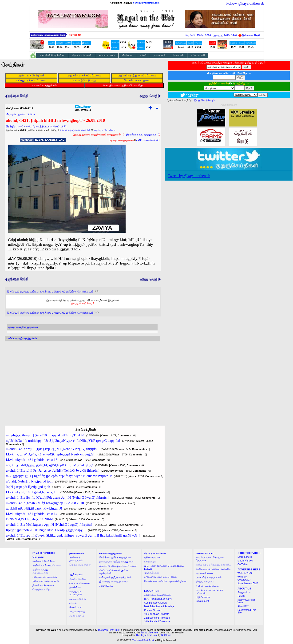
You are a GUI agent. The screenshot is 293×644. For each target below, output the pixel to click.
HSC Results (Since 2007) (158, 599)
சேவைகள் (178, 55)
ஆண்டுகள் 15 (77, 616)
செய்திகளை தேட (42, 590)
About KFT (243, 606)
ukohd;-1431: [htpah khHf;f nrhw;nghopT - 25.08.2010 (45, 503)
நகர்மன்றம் (150, 562)
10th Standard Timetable (157, 622)
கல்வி (143, 55)
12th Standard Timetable (157, 618)
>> (44, 553)
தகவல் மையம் (107, 55)
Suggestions (244, 592)
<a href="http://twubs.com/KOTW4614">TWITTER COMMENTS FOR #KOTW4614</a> (82, 379)
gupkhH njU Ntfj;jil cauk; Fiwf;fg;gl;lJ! (34, 508)
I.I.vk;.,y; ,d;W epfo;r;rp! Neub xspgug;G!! (51, 454)
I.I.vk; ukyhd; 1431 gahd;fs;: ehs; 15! (32, 492)
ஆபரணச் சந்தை (205, 573)
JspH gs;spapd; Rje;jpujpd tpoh (28, 487)
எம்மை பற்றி (198, 55)
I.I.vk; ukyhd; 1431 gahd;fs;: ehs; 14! (32, 514)
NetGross (166, 635)
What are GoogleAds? (244, 578)
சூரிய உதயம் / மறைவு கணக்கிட (213, 565)
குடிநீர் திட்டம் (152, 573)
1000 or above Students (157, 614)
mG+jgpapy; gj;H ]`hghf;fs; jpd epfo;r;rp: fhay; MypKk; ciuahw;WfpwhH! (59, 476)
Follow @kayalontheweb (245, 3)
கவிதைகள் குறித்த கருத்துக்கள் (115, 577)
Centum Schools (153, 610)
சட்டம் (73, 603)
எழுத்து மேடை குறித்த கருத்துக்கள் (118, 566)
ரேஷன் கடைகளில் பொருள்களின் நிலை (165, 581)
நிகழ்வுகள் (128, 55)
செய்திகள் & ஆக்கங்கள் (52, 55)
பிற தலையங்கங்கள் (80, 565)
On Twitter (243, 564)
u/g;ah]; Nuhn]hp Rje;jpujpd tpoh (30, 481)
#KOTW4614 (83, 109)
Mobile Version (245, 561)
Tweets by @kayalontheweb (189, 176)
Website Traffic (245, 573)
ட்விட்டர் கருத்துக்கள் (147, 140)
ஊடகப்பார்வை (78, 599)
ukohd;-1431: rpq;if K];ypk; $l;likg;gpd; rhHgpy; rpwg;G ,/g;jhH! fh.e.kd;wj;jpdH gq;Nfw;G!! (73, 535)
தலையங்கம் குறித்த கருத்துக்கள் (116, 562)
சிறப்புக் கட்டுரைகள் (80, 583)
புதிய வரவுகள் (152, 557)
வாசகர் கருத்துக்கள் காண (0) (75, 130)
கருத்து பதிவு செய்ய (105, 130)
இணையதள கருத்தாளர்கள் (114, 582)
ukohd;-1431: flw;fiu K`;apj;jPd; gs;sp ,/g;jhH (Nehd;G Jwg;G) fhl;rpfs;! (57, 498)
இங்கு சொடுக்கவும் (83, 303)
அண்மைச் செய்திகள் (44, 561)
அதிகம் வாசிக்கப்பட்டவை (47, 565)
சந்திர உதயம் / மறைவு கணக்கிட (213, 569)
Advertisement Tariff (248, 583)
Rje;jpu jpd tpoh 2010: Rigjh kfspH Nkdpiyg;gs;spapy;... (46, 530)
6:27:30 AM (75, 35)
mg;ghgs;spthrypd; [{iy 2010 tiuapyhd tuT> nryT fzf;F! (45, 435)
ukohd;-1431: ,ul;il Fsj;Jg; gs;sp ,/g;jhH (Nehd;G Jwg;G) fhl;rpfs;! (53, 470)
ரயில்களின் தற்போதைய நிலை (160, 577)
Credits (241, 596)
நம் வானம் (159, 55)
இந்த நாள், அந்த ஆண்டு (46, 581)
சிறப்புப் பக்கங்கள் (82, 55)
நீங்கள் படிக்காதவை (43, 585)
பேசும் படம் (76, 607)
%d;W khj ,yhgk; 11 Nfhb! (29, 519)
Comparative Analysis (155, 603)
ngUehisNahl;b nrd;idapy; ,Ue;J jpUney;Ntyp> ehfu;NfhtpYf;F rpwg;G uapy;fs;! (63, 441)
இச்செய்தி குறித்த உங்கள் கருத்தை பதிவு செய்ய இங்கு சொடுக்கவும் (50, 292)
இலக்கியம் (75, 587)
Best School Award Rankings (159, 606)
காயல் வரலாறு (77, 611)
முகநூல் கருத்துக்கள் (122, 140)
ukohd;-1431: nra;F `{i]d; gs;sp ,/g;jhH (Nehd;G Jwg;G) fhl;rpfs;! (52, 449)
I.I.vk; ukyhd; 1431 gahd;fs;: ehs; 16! (32, 460)
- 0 (143, 135)
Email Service (245, 557)
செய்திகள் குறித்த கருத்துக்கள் (115, 557)
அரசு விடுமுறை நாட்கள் (209, 577)
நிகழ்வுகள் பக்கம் (205, 582)
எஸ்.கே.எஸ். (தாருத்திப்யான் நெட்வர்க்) (41, 126)
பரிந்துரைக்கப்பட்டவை (45, 577)
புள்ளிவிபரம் (106, 586)
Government (202, 601)
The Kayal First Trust (108, 630)
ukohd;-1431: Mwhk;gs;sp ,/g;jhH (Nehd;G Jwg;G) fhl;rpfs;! (49, 525)
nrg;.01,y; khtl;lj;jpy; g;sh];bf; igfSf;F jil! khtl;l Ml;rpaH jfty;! (50, 465)
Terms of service (149, 633)
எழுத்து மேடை (78, 579)
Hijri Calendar (203, 597)
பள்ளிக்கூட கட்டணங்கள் (157, 595)
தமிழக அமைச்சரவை (207, 586)
